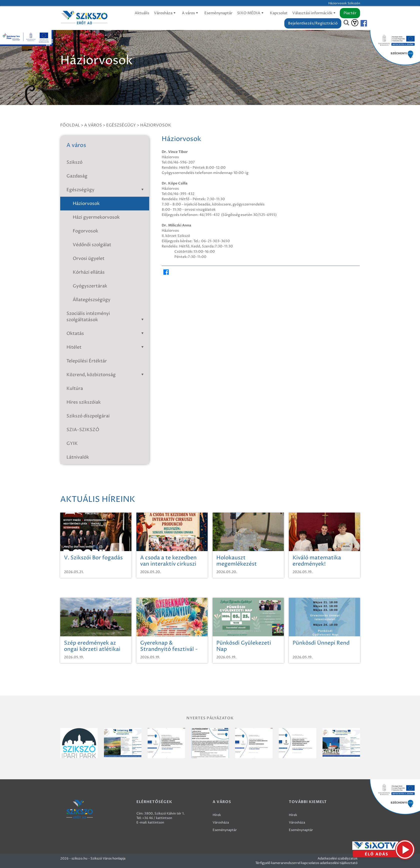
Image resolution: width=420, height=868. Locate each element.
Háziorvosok (156, 125)
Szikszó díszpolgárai (88, 416)
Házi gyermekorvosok (96, 217)
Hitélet (106, 347)
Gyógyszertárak (90, 286)
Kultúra (75, 389)
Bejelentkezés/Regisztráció (313, 23)
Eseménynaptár (218, 13)
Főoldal (70, 125)
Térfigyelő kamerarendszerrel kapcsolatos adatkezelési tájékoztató (306, 863)
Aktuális (142, 13)
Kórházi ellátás (89, 272)
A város (191, 13)
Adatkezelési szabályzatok (338, 859)
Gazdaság (77, 176)
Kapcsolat (279, 13)
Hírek (217, 815)
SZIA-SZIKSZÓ (83, 430)
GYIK (72, 443)
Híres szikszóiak (84, 402)
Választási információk (315, 13)
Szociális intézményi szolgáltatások (106, 317)
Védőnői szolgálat (92, 245)
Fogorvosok (85, 231)
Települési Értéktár (87, 361)
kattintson (156, 823)
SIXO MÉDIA (251, 13)
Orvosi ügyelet (89, 259)
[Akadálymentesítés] (355, 23)
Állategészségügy (92, 300)
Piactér (350, 13)
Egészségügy (121, 125)
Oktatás (106, 334)
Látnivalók (78, 457)
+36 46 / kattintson (157, 818)
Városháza (166, 13)
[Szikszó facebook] (360, 23)
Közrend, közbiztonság (106, 375)
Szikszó (74, 162)
